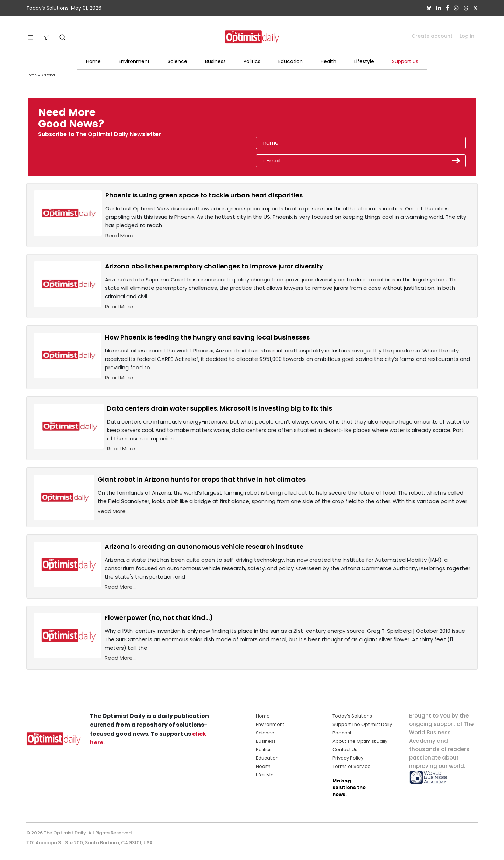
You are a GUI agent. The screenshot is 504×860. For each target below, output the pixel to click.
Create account (432, 36)
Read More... (121, 235)
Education (290, 61)
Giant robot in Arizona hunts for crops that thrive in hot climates (202, 479)
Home (93, 61)
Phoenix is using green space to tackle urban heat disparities (204, 195)
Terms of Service (352, 766)
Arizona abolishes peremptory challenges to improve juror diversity (214, 266)
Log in (467, 36)
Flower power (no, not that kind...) (159, 618)
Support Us (405, 61)
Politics (252, 61)
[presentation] (296, 120)
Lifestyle (364, 61)
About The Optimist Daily (360, 741)
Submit (456, 161)
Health (328, 61)
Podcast (342, 733)
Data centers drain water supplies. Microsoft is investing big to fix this (220, 408)
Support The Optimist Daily (362, 724)
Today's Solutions (352, 716)
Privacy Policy (348, 758)
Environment (134, 61)
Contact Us (345, 750)
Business (215, 61)
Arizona (48, 75)
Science (177, 61)
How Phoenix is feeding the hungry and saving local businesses (207, 337)
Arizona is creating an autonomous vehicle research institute (204, 547)
